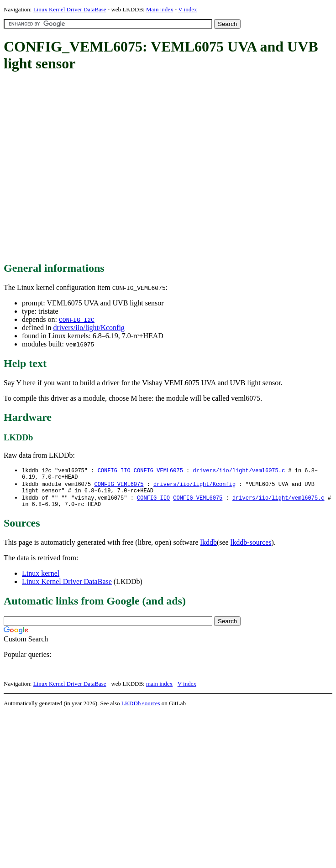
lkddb (209, 548)
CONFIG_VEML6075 (158, 471)
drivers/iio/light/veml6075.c (239, 471)
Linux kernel (41, 579)
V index (187, 9)
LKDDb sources (141, 709)
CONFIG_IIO (114, 471)
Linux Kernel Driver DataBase (70, 9)
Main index (160, 9)
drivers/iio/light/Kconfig (89, 328)
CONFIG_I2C (77, 320)
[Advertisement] (86, 168)
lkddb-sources (251, 548)
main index (159, 689)
